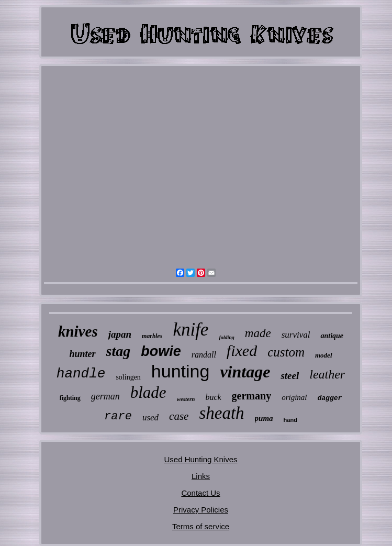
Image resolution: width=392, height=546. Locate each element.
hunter (83, 354)
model (324, 355)
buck (213, 397)
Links (201, 476)
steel (290, 376)
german (105, 396)
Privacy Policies (201, 510)
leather (327, 374)
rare (118, 416)
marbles (152, 336)
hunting (181, 371)
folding (226, 337)
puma (264, 418)
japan (120, 334)
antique (332, 336)
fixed (242, 350)
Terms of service (201, 526)
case (179, 416)
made (258, 333)
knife (191, 330)
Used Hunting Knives (200, 459)
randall (204, 355)
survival (296, 335)
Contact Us (200, 493)
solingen (128, 377)
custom (286, 352)
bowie (161, 351)
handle (81, 374)
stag (119, 351)
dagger (330, 398)
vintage (245, 372)
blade (148, 392)
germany (252, 396)
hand (290, 420)
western (186, 399)
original (294, 397)
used (150, 417)
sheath (221, 413)
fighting (70, 398)
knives (78, 331)
